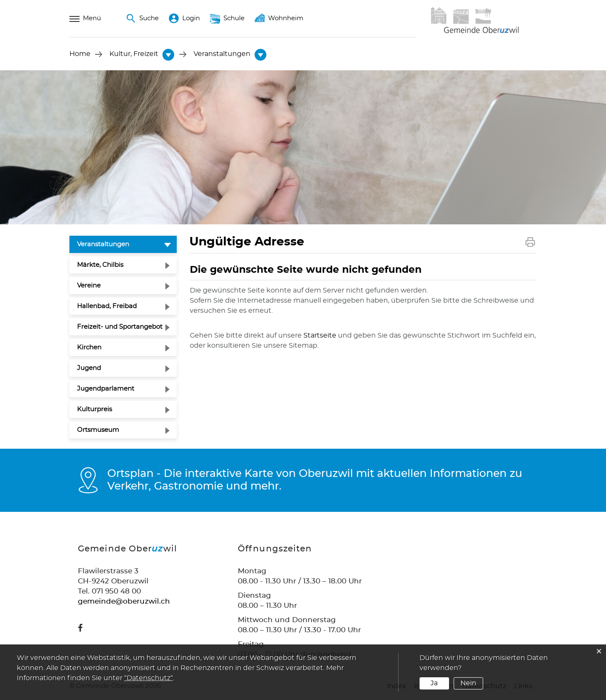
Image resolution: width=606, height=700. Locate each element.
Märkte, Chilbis (100, 265)
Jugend (89, 369)
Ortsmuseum (98, 430)
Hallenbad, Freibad (107, 307)
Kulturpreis (94, 410)
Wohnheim (279, 19)
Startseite (320, 336)
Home (80, 54)
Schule (227, 19)
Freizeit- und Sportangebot (120, 327)
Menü (85, 19)
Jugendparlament (106, 389)
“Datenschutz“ (149, 678)
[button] (134, 54)
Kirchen (89, 348)
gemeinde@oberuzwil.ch (124, 602)
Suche (142, 19)
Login (184, 19)
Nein (468, 683)
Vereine (89, 286)
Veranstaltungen (123, 244)
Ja (434, 683)
